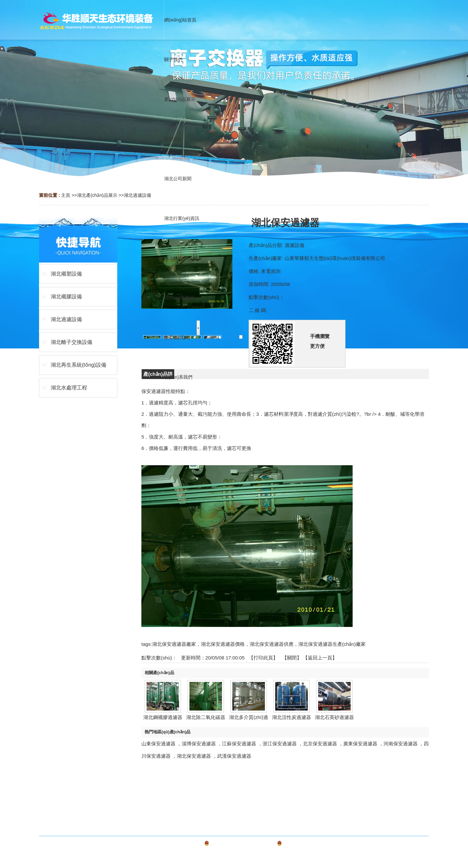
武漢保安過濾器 (234, 756)
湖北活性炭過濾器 (292, 717)
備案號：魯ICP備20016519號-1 (243, 845)
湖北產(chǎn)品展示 (97, 195)
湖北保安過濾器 (194, 756)
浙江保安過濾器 (280, 744)
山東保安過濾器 (158, 744)
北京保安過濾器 (320, 744)
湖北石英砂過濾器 (334, 717)
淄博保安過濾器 (199, 744)
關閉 (292, 658)
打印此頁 (263, 658)
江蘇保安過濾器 (239, 744)
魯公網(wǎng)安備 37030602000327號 (322, 845)
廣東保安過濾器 (360, 744)
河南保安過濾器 (401, 744)
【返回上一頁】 (320, 658)
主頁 (66, 195)
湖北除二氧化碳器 (206, 717)
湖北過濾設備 (137, 195)
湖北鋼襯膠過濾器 (163, 717)
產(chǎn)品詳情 (158, 375)
